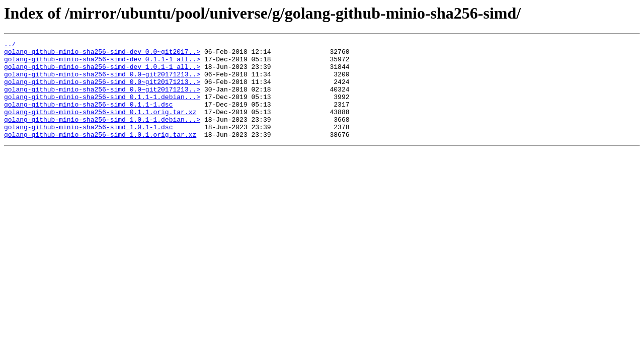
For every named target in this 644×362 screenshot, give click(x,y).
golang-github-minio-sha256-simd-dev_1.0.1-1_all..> (102, 72)
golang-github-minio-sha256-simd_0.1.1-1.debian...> (102, 109)
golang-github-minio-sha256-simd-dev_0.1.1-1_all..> (102, 63)
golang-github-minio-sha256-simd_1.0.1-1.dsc (88, 145)
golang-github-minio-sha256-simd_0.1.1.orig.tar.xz (100, 127)
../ (10, 45)
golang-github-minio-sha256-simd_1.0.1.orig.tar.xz (100, 154)
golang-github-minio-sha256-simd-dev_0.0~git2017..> (102, 54)
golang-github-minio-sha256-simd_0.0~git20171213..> (102, 81)
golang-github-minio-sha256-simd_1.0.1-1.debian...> (102, 136)
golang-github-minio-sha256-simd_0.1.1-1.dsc (88, 118)
